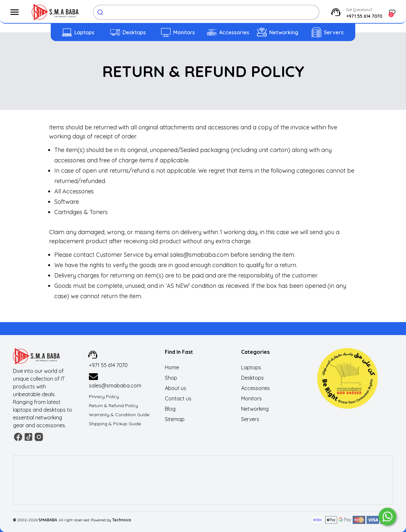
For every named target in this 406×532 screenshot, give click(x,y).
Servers (334, 32)
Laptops (84, 32)
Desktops (134, 32)
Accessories (234, 32)
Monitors (184, 32)
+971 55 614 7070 (364, 16)
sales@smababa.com (115, 385)
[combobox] (206, 12)
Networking (284, 32)
